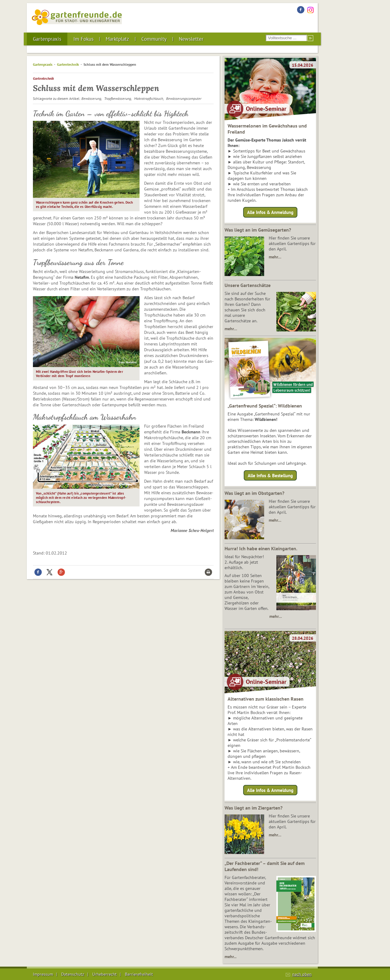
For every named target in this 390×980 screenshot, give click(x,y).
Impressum (43, 974)
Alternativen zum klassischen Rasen (266, 699)
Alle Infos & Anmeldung (270, 212)
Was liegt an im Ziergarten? (253, 808)
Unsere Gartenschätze (248, 285)
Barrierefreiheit (139, 974)
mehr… (275, 257)
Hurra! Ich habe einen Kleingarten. (261, 548)
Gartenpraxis (47, 39)
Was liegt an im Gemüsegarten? (258, 230)
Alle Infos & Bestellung (270, 475)
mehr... (230, 957)
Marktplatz (117, 39)
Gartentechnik (68, 64)
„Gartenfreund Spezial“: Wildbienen (265, 406)
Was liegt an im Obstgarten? (254, 493)
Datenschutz (73, 974)
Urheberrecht (105, 974)
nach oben (302, 974)
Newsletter (191, 39)
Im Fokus (83, 39)
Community (154, 39)
